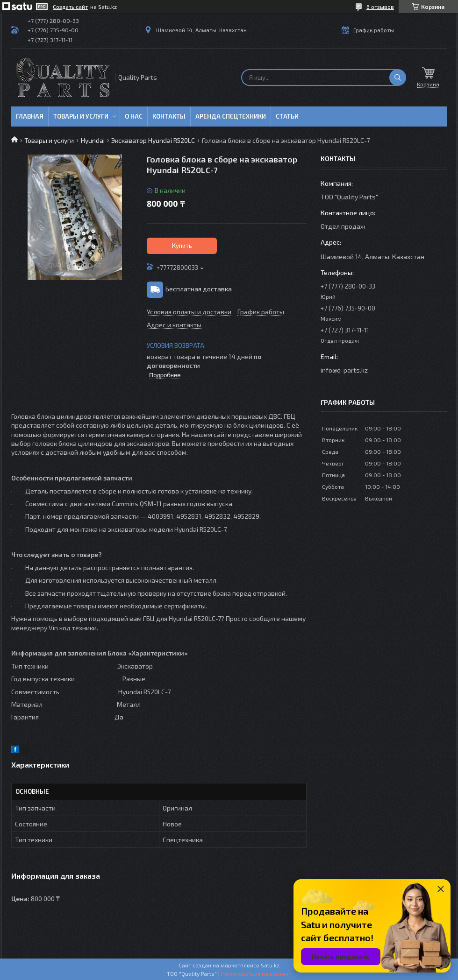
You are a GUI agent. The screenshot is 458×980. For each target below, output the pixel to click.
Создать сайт (70, 7)
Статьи (287, 116)
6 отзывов (380, 7)
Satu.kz (270, 965)
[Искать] (398, 78)
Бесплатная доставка (199, 289)
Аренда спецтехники (231, 116)
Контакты (169, 116)
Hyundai (93, 140)
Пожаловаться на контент (256, 973)
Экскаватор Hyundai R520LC (153, 140)
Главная (30, 116)
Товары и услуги (81, 116)
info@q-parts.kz (344, 370)
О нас (134, 116)
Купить (182, 246)
